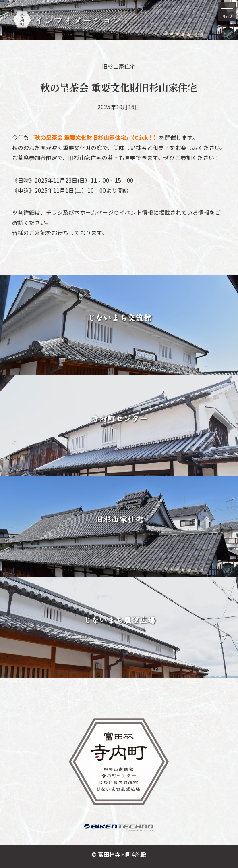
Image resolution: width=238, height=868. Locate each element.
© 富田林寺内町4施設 (119, 854)
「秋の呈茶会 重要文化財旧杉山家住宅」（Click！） (94, 137)
